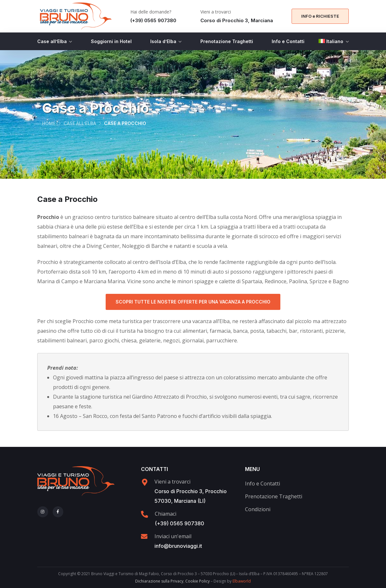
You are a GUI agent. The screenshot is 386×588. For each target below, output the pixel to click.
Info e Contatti (288, 41)
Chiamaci (166, 514)
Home (49, 124)
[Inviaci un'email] (144, 537)
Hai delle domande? (151, 12)
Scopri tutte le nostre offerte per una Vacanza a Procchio (193, 302)
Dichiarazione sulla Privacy (159, 581)
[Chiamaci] (145, 514)
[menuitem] (334, 41)
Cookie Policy (197, 581)
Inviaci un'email (173, 536)
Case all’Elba (52, 41)
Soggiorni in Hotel (111, 41)
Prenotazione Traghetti (227, 41)
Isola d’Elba (163, 41)
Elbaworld (242, 581)
